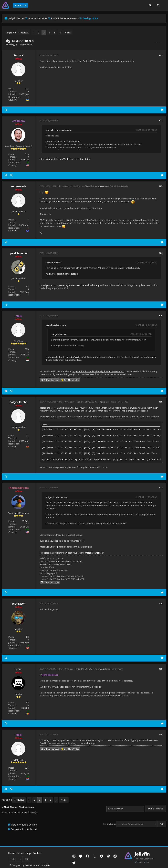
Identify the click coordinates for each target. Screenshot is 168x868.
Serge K (19, 55)
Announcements (38, 18)
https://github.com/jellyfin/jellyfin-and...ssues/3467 (98, 371)
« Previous (23, 33)
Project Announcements (65, 18)
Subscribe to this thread (24, 829)
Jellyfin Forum (17, 18)
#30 (161, 734)
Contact (37, 853)
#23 (161, 186)
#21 (161, 55)
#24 (161, 253)
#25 (161, 316)
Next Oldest (10, 807)
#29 (161, 669)
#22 (161, 121)
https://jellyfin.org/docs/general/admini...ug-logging (66, 547)
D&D (27, 865)
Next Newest (26, 807)
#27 (161, 488)
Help (28, 853)
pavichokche (19, 253)
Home (12, 853)
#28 (161, 603)
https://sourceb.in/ (94, 553)
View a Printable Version (24, 825)
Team (20, 853)
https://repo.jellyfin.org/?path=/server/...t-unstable (65, 159)
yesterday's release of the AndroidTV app (79, 285)
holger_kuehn (18, 402)
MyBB (47, 865)
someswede (19, 186)
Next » (68, 33)
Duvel (19, 669)
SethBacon (19, 604)
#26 (161, 402)
